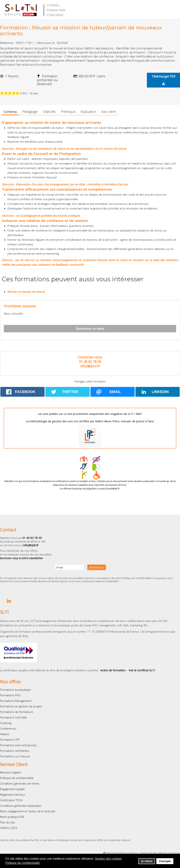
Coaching (6, 723)
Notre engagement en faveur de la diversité (28, 811)
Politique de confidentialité (136, 578)
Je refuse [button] (147, 861)
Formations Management (16, 701)
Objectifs (49, 112)
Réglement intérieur (13, 795)
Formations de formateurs (17, 712)
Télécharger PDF (164, 80)
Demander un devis (90, 329)
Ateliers (5, 734)
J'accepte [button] (165, 861)
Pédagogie (30, 112)
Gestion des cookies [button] (108, 859)
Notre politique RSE (12, 817)
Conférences (8, 728)
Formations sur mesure (15, 756)
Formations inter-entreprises (18, 745)
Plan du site (7, 822)
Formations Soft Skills (14, 717)
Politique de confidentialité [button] (23, 863)
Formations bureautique (15, 690)
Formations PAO (10, 695)
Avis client (109, 112)
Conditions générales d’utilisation (21, 806)
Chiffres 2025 (9, 828)
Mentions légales (11, 772)
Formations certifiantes (15, 751)
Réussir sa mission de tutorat (26, 292)
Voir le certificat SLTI (142, 670)
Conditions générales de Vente (20, 783)
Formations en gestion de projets (21, 706)
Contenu (10, 112)
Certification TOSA (11, 800)
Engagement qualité (12, 789)
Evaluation (88, 112)
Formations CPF (10, 740)
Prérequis (68, 112)
